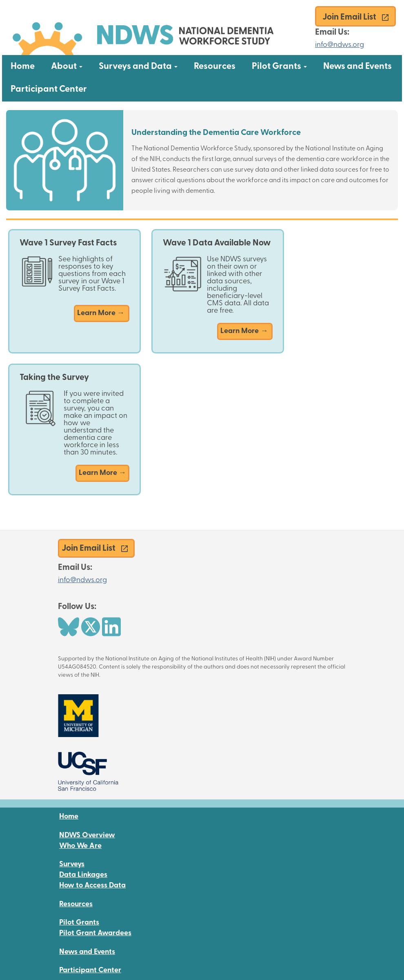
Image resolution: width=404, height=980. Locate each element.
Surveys (72, 864)
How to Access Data (92, 886)
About (71, 66)
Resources (215, 67)
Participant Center (49, 89)
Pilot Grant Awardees (95, 933)
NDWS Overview (87, 835)
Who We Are (80, 846)
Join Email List (349, 17)
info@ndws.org (340, 45)
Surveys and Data (142, 66)
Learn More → (102, 313)
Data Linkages (83, 875)
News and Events (357, 67)
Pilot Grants (283, 66)
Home (23, 67)
